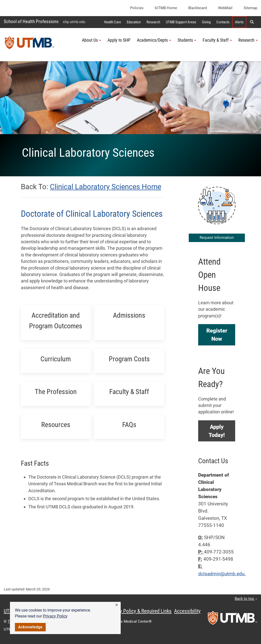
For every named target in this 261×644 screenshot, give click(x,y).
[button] (117, 605)
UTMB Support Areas (181, 22)
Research (153, 22)
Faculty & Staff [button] (217, 40)
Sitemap (250, 8)
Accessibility (187, 611)
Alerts (239, 22)
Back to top (246, 599)
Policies (137, 8)
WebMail (225, 8)
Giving (206, 22)
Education (134, 22)
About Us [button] (92, 40)
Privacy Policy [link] (55, 616)
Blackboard (198, 8)
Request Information (217, 238)
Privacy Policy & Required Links (139, 611)
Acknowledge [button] (30, 627)
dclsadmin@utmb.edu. (222, 574)
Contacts (223, 22)
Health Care (112, 22)
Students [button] (187, 40)
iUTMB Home (166, 8)
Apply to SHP (119, 40)
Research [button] (248, 40)
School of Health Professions (31, 21)
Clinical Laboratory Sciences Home (106, 187)
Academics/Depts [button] (154, 40)
